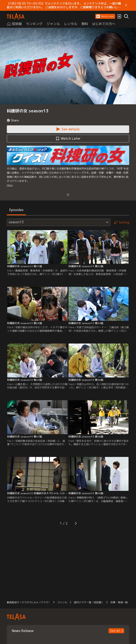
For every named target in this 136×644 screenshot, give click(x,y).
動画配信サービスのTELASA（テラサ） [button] (29, 602)
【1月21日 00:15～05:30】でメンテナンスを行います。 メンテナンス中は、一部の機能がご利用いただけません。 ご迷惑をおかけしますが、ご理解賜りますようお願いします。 (64, 5)
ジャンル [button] (62, 602)
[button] (105, 16)
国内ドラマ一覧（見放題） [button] (89, 602)
